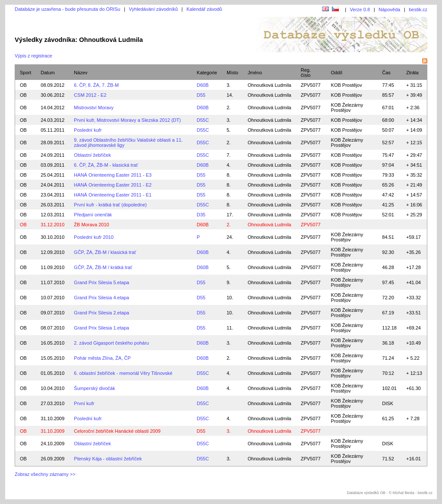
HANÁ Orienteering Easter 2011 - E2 (113, 185)
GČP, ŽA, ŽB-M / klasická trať (105, 252)
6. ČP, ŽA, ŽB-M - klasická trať (106, 165)
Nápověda (389, 10)
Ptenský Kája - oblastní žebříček (108, 459)
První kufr (84, 403)
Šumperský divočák (94, 388)
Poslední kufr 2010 (94, 237)
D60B (203, 85)
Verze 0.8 (360, 10)
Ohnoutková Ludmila (270, 85)
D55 (201, 95)
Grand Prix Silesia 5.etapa (101, 282)
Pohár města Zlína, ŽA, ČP (102, 358)
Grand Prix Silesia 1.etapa (101, 328)
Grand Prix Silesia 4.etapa (101, 298)
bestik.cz (418, 10)
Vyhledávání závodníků (153, 9)
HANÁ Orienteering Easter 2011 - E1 (113, 195)
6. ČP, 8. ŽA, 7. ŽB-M (96, 85)
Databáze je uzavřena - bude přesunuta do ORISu (68, 9)
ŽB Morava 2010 (91, 225)
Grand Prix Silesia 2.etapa (101, 313)
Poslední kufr (88, 130)
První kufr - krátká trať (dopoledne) (110, 205)
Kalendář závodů (204, 9)
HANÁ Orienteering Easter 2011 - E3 (113, 175)
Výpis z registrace (33, 56)
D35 (201, 215)
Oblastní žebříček (92, 155)
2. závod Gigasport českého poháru (111, 343)
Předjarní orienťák (93, 215)
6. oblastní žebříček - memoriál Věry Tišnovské (123, 373)
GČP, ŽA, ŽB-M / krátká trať (103, 267)
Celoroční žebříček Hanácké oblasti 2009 (117, 431)
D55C (203, 120)
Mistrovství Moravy (94, 108)
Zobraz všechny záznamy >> (45, 474)
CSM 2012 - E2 (90, 95)
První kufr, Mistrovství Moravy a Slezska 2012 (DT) (127, 120)
